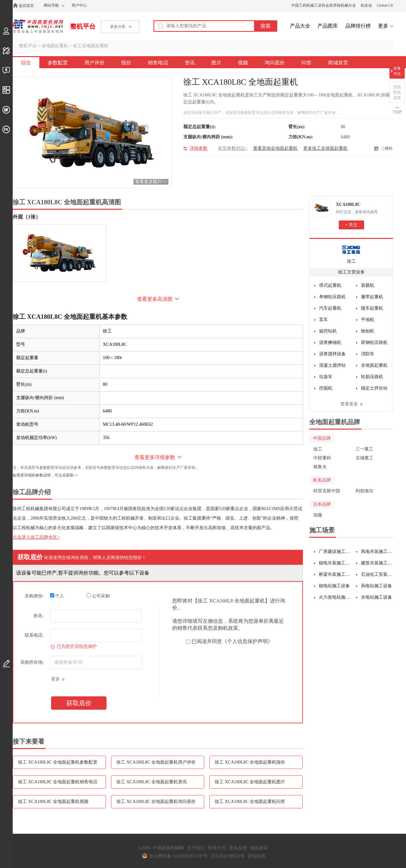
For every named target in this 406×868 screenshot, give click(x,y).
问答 (306, 63)
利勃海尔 (364, 491)
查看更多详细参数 (155, 457)
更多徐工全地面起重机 (325, 148)
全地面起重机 (55, 46)
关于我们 (196, 848)
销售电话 (158, 63)
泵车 (324, 320)
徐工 (351, 261)
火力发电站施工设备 (335, 597)
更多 (383, 26)
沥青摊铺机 (330, 342)
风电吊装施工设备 (377, 552)
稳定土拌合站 (374, 388)
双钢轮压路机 (374, 342)
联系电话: (34, 635)
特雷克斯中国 (327, 491)
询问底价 (275, 63)
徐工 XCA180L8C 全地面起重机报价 (250, 762)
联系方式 (217, 848)
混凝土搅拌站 (332, 365)
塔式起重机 (330, 285)
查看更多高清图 (155, 299)
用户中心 (79, 5)
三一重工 (364, 449)
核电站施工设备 (334, 586)
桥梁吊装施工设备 (335, 574)
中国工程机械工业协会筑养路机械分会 (324, 5)
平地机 (368, 320)
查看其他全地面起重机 (275, 148)
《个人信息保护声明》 (247, 641)
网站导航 (51, 5)
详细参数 (199, 148)
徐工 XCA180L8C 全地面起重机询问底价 (156, 802)
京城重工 (364, 458)
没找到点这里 (397, 92)
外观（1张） (27, 217)
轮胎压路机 (372, 377)
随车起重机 (372, 308)
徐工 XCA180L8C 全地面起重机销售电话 (58, 782)
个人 (57, 596)
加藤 (318, 515)
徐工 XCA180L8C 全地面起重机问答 (250, 802)
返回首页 (26, 6)
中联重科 (322, 458)
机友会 (366, 5)
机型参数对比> (233, 148)
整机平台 (83, 26)
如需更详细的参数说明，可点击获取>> (45, 475)
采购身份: (34, 596)
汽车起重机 (330, 308)
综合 (26, 63)
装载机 (368, 285)
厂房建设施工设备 (335, 552)
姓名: (39, 616)
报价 (126, 63)
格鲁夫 (320, 467)
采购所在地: (32, 662)
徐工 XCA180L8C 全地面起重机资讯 (152, 782)
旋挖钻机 (328, 331)
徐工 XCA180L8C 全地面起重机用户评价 (156, 762)
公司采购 (98, 596)
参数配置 (58, 63)
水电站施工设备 (377, 597)
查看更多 (349, 404)
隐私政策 (259, 848)
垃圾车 (326, 377)
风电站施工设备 (377, 586)
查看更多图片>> (151, 182)
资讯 (190, 63)
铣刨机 (368, 331)
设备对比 (397, 71)
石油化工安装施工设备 (377, 574)
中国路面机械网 (38, 26)
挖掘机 (326, 388)
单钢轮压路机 (332, 297)
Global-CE (385, 5)
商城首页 (338, 63)
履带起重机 (372, 297)
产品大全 (300, 26)
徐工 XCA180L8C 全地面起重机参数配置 (58, 762)
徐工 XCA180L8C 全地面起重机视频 (53, 802)
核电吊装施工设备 (335, 563)
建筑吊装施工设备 (377, 563)
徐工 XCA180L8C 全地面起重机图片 (250, 782)
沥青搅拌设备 (332, 354)
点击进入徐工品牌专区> (36, 537)
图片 (216, 63)
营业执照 (257, 856)
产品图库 (328, 26)
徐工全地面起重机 (91, 46)
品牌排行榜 (358, 26)
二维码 (387, 148)
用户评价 (95, 63)
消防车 (368, 354)
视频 (243, 63)
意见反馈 (238, 848)
